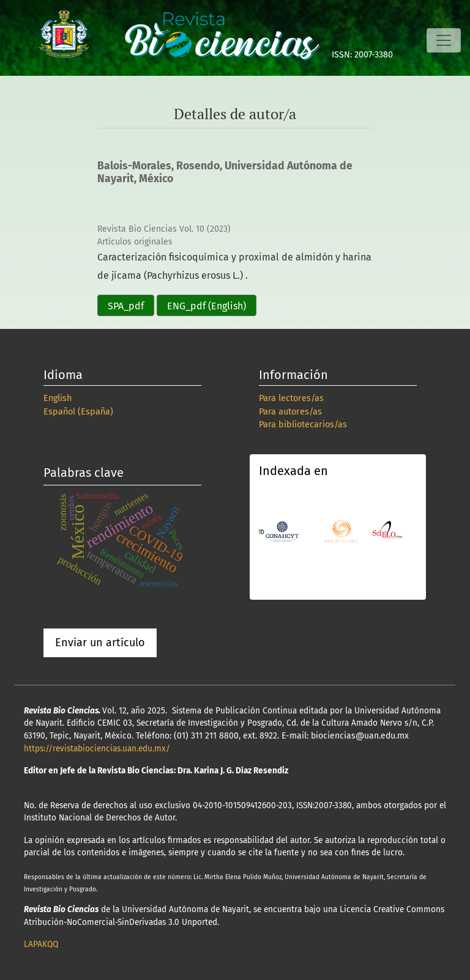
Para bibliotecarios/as (303, 425)
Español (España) (78, 412)
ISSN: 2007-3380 (362, 55)
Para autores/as (290, 412)
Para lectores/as (291, 398)
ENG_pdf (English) (207, 306)
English (58, 398)
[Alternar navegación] (444, 40)
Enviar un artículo (100, 643)
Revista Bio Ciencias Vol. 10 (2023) (164, 229)
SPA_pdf (126, 306)
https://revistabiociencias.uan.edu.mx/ (97, 749)
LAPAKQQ (41, 944)
